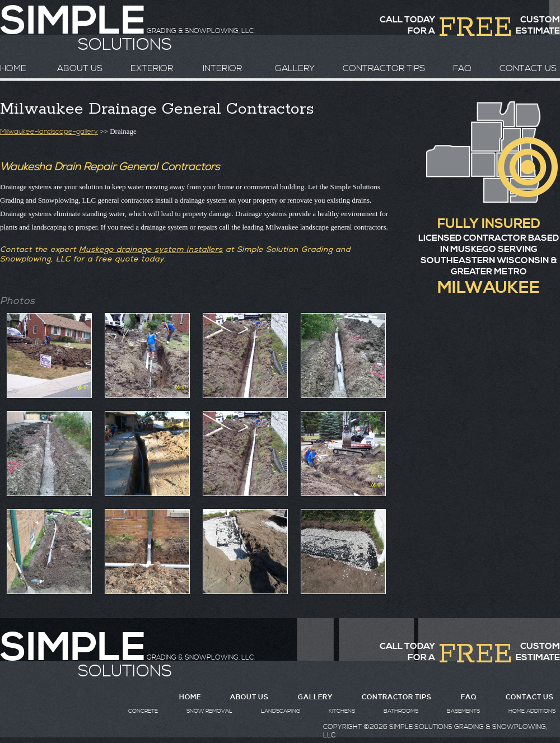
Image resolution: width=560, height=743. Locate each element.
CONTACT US (528, 68)
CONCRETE (143, 711)
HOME (13, 68)
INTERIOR (222, 68)
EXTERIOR (152, 68)
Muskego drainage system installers (151, 250)
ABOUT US (80, 68)
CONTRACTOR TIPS (384, 68)
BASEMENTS (463, 711)
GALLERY (295, 68)
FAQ (462, 68)
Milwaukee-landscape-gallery (49, 132)
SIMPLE (73, 648)
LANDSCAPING (281, 711)
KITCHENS (342, 711)
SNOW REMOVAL (209, 711)
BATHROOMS (401, 711)
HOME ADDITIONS (532, 711)
